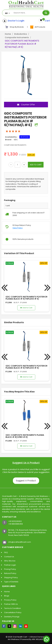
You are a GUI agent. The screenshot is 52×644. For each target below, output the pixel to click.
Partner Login (10, 565)
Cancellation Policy (13, 612)
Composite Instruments (17, 37)
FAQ (6, 552)
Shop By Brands (14, 27)
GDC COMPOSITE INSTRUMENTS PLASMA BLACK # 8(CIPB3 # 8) (25, 436)
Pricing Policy (10, 569)
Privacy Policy (10, 600)
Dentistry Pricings (12, 617)
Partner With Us (11, 604)
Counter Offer (26, 105)
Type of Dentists (11, 582)
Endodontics (21, 34)
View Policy (18, 228)
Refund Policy (10, 573)
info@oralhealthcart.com (20, 542)
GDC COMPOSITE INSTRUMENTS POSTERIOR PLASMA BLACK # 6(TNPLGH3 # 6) (26, 298)
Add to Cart (26, 308)
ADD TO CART (36, 165)
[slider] (13, 131)
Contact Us (9, 557)
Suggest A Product (26, 481)
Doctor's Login (15, 21)
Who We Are (10, 561)
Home (8, 34)
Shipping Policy (11, 578)
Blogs (7, 596)
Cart (47, 21)
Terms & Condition (12, 608)
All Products (37, 27)
